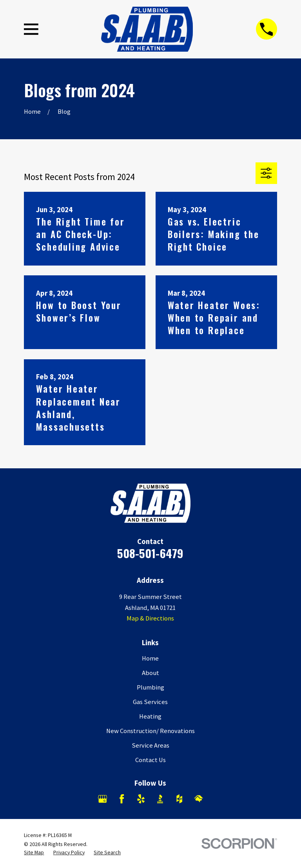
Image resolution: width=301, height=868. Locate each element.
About (150, 673)
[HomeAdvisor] (199, 799)
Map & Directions (150, 618)
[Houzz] (179, 799)
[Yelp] (141, 799)
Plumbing (150, 687)
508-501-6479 (150, 553)
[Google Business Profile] (102, 799)
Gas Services (150, 702)
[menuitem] (34, 853)
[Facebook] (122, 799)
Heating (150, 716)
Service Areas (150, 745)
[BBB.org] (160, 799)
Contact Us (150, 760)
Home (150, 658)
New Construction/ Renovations (150, 731)
